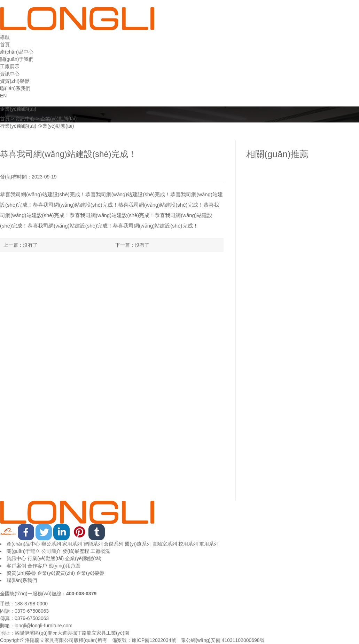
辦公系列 (51, 544)
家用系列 (72, 544)
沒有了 (30, 245)
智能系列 (93, 544)
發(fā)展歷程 (76, 551)
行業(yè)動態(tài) (18, 126)
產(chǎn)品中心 (23, 544)
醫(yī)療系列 (138, 544)
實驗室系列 (165, 544)
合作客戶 (37, 566)
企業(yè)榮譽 (90, 573)
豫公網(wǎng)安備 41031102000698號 (223, 640)
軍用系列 (209, 544)
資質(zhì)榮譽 (21, 573)
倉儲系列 (114, 544)
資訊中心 (25, 119)
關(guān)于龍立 (23, 551)
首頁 (5, 119)
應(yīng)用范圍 (64, 566)
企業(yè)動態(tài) (58, 119)
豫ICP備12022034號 (154, 640)
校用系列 (188, 544)
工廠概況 (100, 551)
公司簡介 (51, 551)
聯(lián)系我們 (22, 580)
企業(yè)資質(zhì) (56, 573)
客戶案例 (16, 566)
